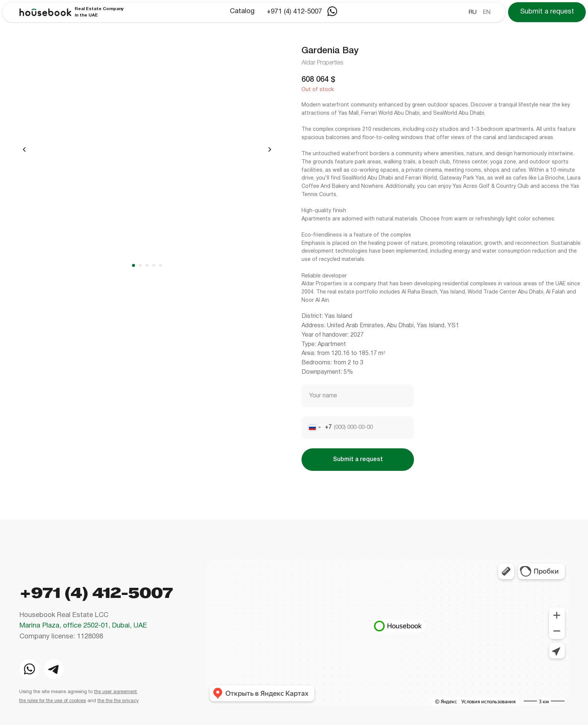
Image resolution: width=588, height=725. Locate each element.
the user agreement (115, 692)
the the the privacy (118, 701)
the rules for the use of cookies (52, 701)
